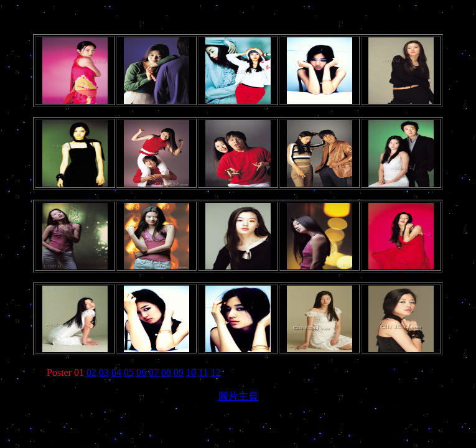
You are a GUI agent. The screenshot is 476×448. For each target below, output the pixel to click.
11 (203, 372)
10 (191, 372)
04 (116, 372)
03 (104, 372)
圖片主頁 (238, 396)
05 (129, 372)
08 (166, 372)
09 (179, 372)
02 (91, 372)
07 (154, 372)
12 (215, 372)
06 (141, 372)
